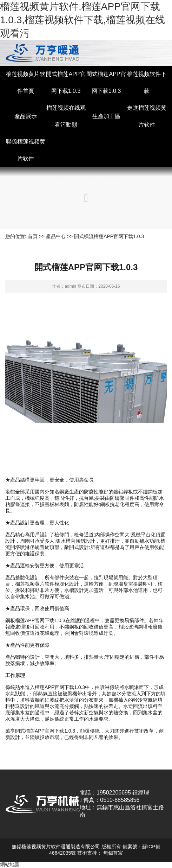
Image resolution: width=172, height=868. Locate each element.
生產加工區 (106, 116)
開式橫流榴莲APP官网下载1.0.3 (109, 236)
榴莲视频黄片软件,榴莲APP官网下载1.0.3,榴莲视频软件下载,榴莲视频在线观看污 (82, 20)
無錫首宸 (113, 853)
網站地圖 (10, 864)
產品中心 (56, 236)
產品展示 (26, 116)
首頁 (33, 236)
